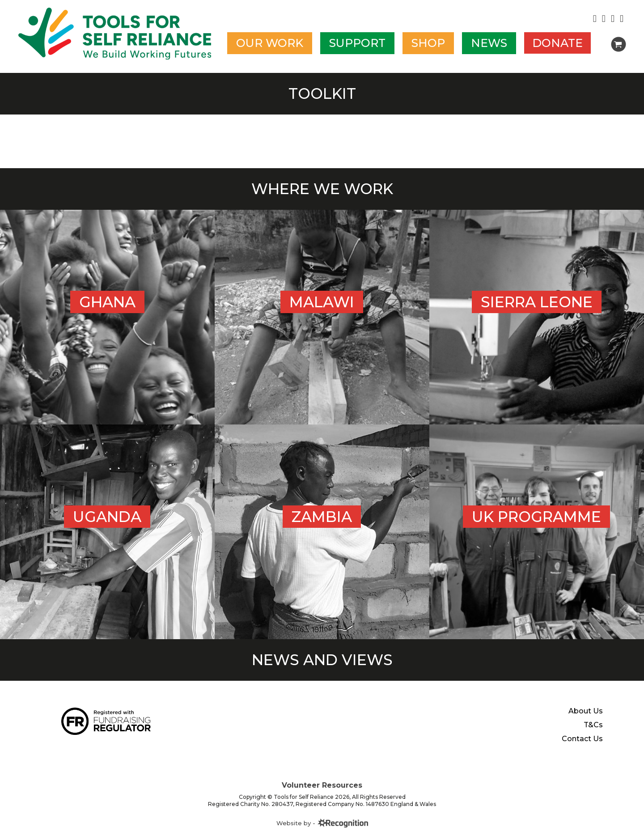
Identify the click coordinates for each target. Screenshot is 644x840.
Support (357, 43)
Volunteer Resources (322, 785)
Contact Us (582, 739)
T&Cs (593, 725)
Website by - (322, 823)
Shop (428, 43)
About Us (586, 711)
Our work (270, 43)
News (489, 43)
